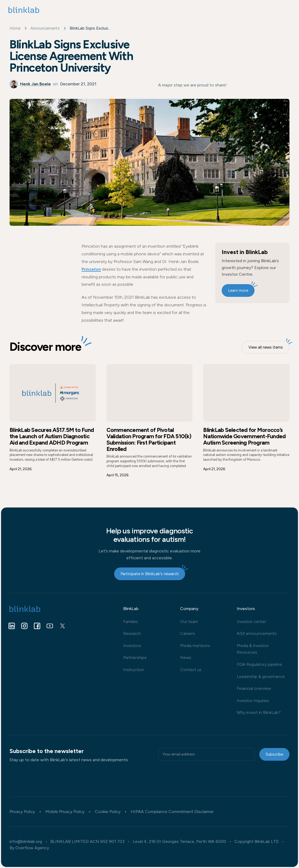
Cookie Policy (108, 812)
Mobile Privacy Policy (65, 812)
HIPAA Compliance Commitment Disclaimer (172, 812)
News (186, 657)
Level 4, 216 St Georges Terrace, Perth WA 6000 (179, 842)
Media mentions (195, 646)
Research (132, 633)
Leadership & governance (261, 677)
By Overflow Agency (29, 848)
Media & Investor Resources (253, 649)
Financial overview (254, 688)
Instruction (134, 670)
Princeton (91, 269)
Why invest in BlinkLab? (259, 712)
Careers (188, 633)
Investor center (251, 622)
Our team (189, 622)
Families (131, 622)
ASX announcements (257, 633)
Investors (132, 646)
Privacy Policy (22, 812)
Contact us (191, 670)
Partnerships (135, 657)
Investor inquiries (253, 701)
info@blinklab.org (26, 842)
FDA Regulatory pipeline (259, 664)
